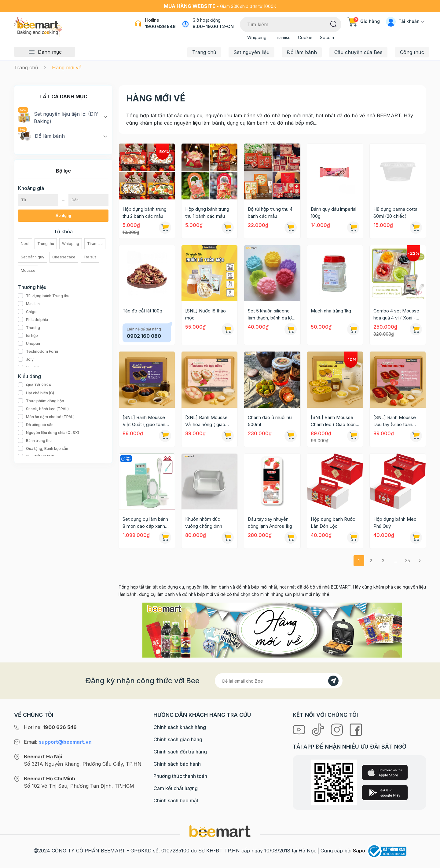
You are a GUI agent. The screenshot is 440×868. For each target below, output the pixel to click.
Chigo (27, 312)
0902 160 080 (144, 336)
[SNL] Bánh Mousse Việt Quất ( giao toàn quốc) (144, 421)
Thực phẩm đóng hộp (41, 401)
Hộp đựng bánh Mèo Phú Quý (395, 523)
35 (408, 561)
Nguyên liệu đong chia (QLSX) (49, 433)
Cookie (305, 37)
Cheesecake (64, 257)
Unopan (29, 344)
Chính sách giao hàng (178, 739)
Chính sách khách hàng (180, 727)
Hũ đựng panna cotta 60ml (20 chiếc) (395, 213)
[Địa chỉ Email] (279, 681)
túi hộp (28, 336)
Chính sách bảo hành (177, 764)
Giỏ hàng (364, 21)
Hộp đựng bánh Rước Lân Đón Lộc (333, 523)
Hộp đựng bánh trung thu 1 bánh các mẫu (207, 213)
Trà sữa (90, 257)
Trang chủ (204, 52)
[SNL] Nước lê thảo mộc (205, 314)
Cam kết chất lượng (176, 788)
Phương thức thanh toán (180, 776)
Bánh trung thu (35, 441)
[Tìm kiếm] (334, 24)
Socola (327, 37)
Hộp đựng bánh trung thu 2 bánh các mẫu (145, 213)
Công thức (412, 52)
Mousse (28, 270)
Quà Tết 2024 (35, 385)
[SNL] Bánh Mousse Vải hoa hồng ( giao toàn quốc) (206, 421)
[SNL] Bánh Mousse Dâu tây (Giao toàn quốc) (395, 421)
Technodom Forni (38, 352)
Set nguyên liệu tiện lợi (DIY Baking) (58, 117)
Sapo (359, 851)
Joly (26, 359)
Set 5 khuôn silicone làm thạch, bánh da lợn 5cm (271, 315)
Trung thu (46, 244)
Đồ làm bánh (302, 52)
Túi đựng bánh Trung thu (44, 296)
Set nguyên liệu (251, 52)
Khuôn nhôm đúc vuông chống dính (204, 523)
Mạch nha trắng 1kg (331, 311)
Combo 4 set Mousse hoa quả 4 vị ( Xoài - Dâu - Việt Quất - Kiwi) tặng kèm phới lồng (397, 315)
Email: (58, 742)
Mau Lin (29, 304)
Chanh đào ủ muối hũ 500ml (270, 421)
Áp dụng (63, 215)
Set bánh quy (33, 257)
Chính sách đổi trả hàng (180, 752)
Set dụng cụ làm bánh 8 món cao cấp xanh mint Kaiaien (145, 523)
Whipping (257, 37)
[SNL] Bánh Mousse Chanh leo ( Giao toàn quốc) (333, 421)
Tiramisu (282, 37)
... (396, 561)
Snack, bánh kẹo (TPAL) (43, 409)
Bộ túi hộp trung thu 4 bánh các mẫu (270, 213)
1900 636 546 (160, 26)
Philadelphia (33, 320)
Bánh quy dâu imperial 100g (334, 213)
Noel (25, 244)
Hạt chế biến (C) (36, 393)
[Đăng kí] (333, 681)
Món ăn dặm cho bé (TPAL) (46, 417)
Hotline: (50, 727)
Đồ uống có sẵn (36, 425)
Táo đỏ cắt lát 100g (142, 311)
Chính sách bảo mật (176, 801)
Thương (29, 328)
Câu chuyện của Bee (358, 52)
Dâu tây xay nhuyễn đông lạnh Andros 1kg (270, 523)
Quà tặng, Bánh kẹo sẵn (43, 449)
